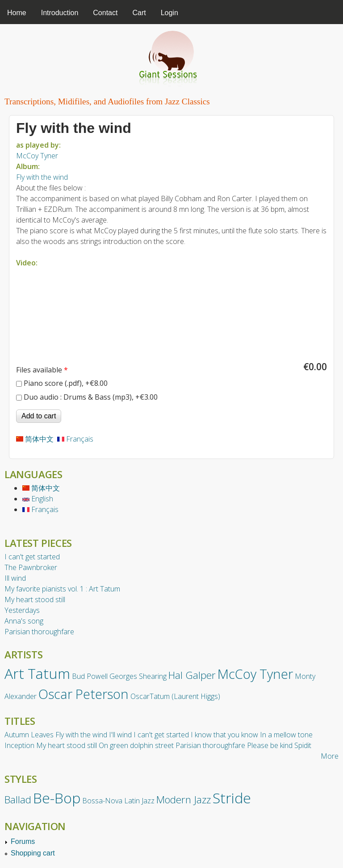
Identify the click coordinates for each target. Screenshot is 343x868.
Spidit (303, 745)
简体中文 (35, 439)
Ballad (18, 800)
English (38, 499)
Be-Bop (57, 798)
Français (75, 439)
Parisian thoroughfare (39, 632)
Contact (105, 13)
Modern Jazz (184, 800)
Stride (232, 798)
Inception (19, 745)
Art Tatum (37, 673)
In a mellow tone (286, 735)
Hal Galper (192, 675)
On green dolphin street (136, 745)
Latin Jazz (139, 801)
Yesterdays (22, 610)
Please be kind (270, 745)
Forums (23, 841)
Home (17, 13)
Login (169, 13)
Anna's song (24, 621)
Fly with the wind (42, 177)
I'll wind (120, 735)
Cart (139, 13)
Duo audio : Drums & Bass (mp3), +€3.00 (91, 397)
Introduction (60, 13)
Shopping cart (33, 853)
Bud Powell (90, 676)
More (330, 756)
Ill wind (15, 578)
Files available (42, 370)
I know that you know (224, 735)
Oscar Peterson (84, 694)
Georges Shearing (138, 676)
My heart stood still (35, 599)
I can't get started (32, 557)
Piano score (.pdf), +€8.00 (66, 383)
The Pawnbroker (31, 567)
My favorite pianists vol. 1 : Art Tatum (62, 589)
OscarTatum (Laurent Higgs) (175, 696)
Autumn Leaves (29, 735)
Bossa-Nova (102, 801)
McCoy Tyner (37, 156)
